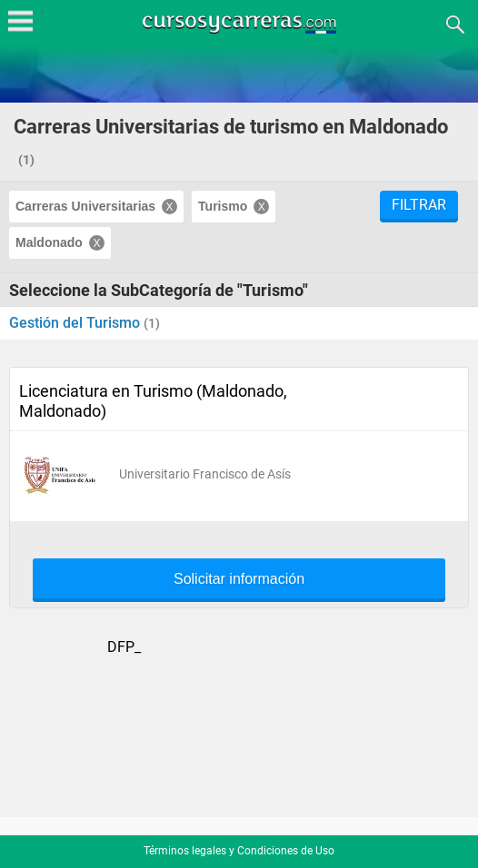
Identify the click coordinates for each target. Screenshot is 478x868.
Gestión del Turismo (76, 323)
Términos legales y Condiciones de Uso (239, 851)
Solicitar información (239, 579)
